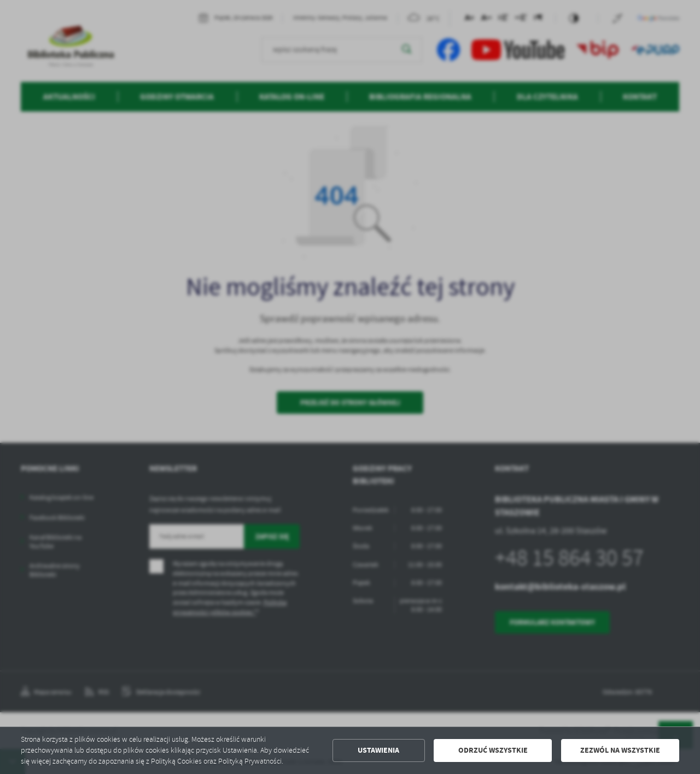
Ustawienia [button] (378, 750)
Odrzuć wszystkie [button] (493, 750)
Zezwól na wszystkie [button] (620, 750)
